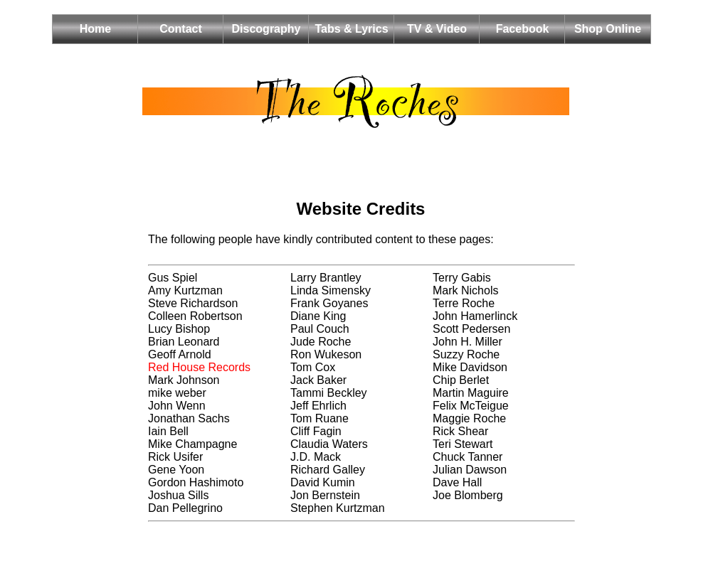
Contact (181, 29)
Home (95, 29)
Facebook (523, 29)
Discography (266, 29)
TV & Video (437, 29)
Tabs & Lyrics (351, 29)
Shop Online (608, 29)
